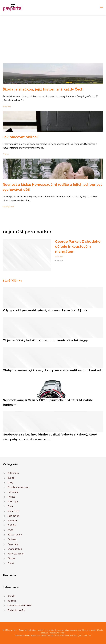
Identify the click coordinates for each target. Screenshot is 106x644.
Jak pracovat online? (21, 137)
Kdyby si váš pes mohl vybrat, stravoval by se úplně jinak (45, 310)
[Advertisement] (53, 36)
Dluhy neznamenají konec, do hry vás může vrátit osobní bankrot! (52, 370)
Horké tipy (59, 257)
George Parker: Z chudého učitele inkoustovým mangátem (78, 246)
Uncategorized (8, 207)
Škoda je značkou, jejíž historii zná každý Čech (43, 89)
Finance (6, 154)
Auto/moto (7, 107)
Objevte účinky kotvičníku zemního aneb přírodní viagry (45, 340)
